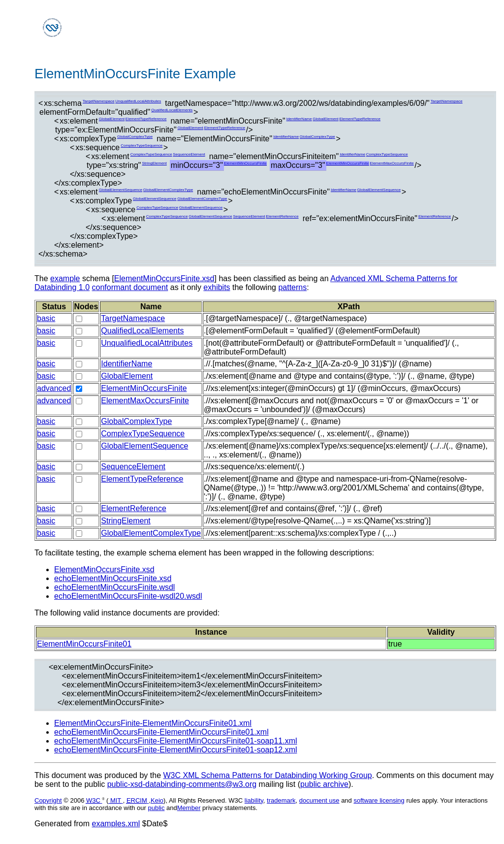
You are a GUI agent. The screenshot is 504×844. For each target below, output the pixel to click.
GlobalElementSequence (121, 190)
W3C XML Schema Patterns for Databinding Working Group (267, 775)
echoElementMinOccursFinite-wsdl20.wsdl (128, 596)
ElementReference (282, 216)
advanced (54, 388)
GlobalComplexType (135, 137)
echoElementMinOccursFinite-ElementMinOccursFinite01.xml (161, 732)
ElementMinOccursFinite (245, 163)
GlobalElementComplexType (168, 190)
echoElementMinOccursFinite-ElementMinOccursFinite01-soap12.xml (176, 750)
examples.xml (116, 824)
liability (254, 800)
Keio (157, 800)
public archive (324, 784)
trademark (281, 800)
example (65, 278)
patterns (292, 287)
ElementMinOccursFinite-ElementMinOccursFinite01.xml (153, 723)
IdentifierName (299, 119)
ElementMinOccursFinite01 (84, 644)
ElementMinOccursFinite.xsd (164, 278)
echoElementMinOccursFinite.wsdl (114, 587)
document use (319, 800)
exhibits (217, 287)
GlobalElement (112, 119)
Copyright (48, 800)
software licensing (379, 800)
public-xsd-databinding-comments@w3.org (182, 784)
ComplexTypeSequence (142, 146)
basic (46, 318)
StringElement (155, 163)
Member (189, 808)
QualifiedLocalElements (172, 110)
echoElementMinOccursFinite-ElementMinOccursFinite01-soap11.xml (176, 741)
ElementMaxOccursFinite (392, 163)
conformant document (130, 287)
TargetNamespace (99, 101)
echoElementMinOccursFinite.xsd (113, 578)
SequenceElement (189, 154)
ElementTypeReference (146, 119)
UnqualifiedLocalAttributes (138, 101)
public (157, 808)
